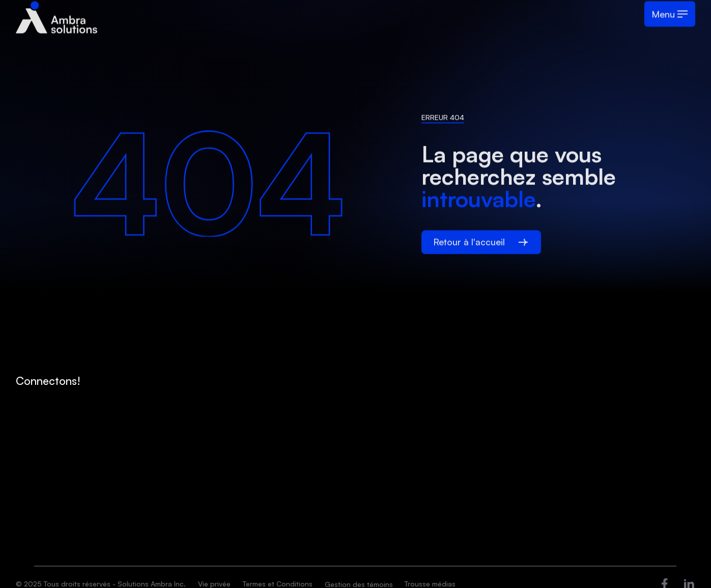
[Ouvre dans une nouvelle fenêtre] (665, 583)
